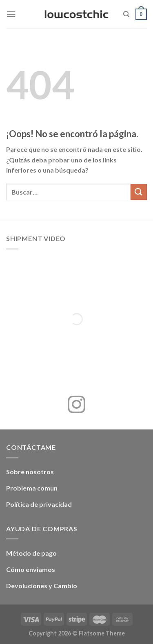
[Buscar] (126, 14)
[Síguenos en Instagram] (76, 406)
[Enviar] (139, 192)
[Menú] (11, 14)
